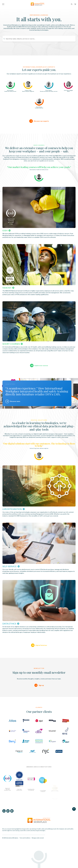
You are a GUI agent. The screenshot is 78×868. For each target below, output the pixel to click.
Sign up (41, 695)
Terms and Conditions (25, 838)
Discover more (15, 401)
